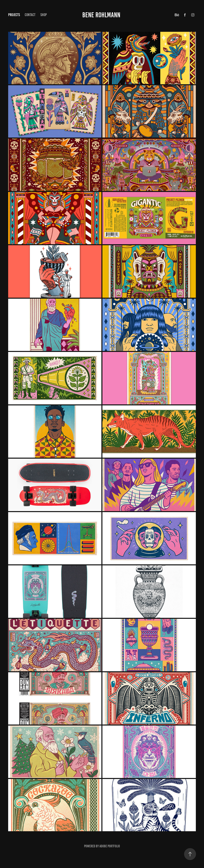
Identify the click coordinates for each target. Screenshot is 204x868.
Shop (44, 15)
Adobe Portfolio (110, 846)
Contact (30, 15)
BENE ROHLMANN (102, 15)
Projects (14, 15)
